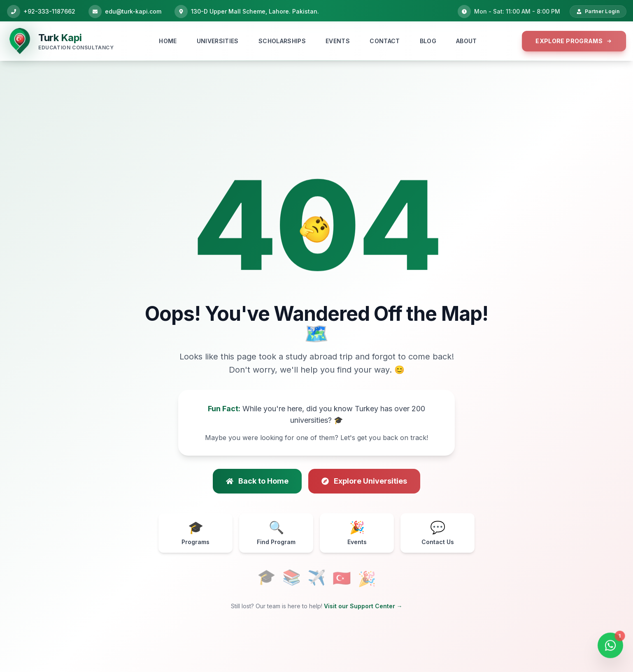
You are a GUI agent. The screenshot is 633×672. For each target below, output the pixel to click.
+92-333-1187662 (49, 11)
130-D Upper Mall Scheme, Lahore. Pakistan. (255, 11)
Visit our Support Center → (363, 606)
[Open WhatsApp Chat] (610, 647)
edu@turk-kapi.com (133, 11)
